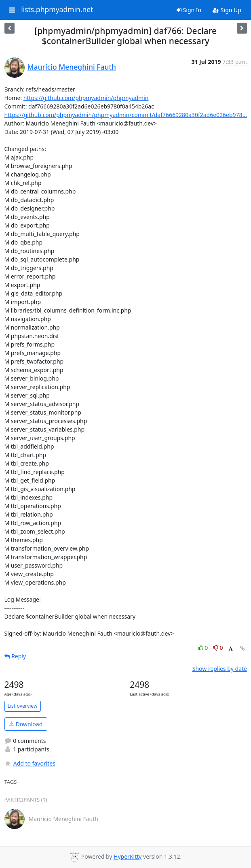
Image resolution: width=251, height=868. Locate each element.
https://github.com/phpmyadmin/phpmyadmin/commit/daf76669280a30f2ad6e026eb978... (126, 115)
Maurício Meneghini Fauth (72, 67)
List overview (23, 706)
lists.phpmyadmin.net (57, 10)
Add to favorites (30, 763)
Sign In (189, 10)
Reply (15, 656)
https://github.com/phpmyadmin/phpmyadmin (86, 98)
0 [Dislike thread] (218, 648)
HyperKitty (128, 856)
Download (26, 724)
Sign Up (227, 10)
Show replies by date (220, 669)
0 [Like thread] (204, 648)
